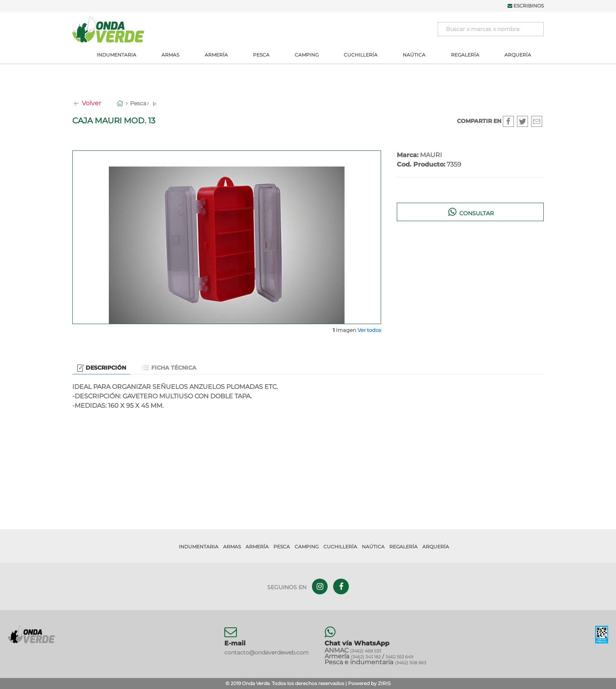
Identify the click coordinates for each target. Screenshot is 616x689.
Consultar (470, 212)
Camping (307, 55)
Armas (170, 55)
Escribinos (526, 6)
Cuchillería (361, 55)
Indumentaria (116, 55)
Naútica (414, 55)
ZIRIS (384, 683)
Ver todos (369, 330)
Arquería (518, 55)
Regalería (465, 55)
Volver (87, 103)
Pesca (261, 55)
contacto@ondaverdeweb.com (267, 652)
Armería (216, 55)
